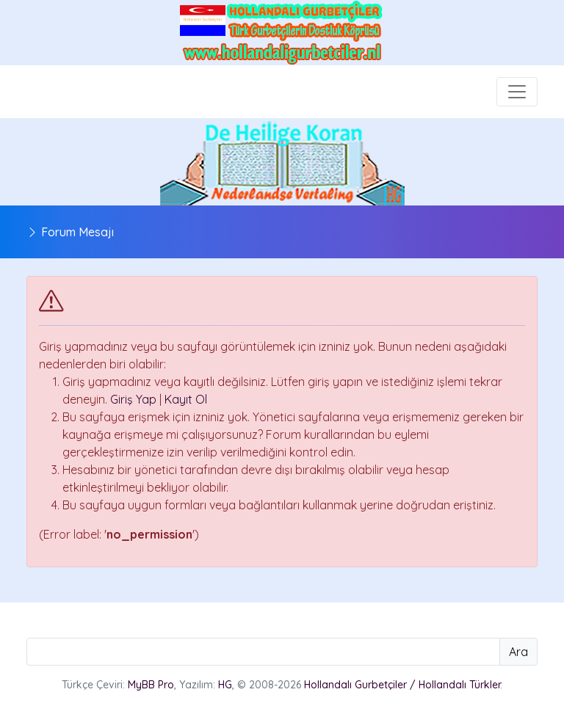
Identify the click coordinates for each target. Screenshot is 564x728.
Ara (518, 652)
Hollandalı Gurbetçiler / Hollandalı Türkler (402, 685)
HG (225, 685)
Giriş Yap (133, 399)
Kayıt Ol (186, 399)
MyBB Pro (151, 685)
